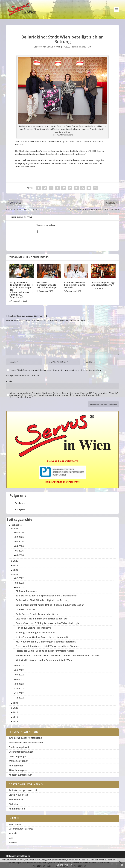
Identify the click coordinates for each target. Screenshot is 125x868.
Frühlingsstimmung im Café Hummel (35, 632)
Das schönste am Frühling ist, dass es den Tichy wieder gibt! (48, 623)
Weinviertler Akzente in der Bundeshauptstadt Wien (44, 660)
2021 (15, 703)
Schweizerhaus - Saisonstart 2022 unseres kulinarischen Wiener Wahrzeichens (58, 655)
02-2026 (19, 537)
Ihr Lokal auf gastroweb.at (23, 790)
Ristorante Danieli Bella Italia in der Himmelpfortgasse (45, 651)
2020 (15, 708)
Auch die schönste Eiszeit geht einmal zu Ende (75, 285)
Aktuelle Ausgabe (18, 770)
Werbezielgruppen (19, 761)
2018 (15, 717)
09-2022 (19, 684)
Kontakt (13, 833)
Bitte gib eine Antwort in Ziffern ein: (23, 375)
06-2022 (19, 670)
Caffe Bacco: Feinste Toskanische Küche (37, 614)
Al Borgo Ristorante (26, 591)
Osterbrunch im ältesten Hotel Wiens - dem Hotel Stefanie (47, 646)
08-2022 (19, 679)
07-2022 (19, 675)
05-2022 (19, 665)
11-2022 (19, 693)
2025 (15, 561)
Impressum (15, 824)
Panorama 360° (17, 799)
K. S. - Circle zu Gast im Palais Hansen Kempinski (42, 637)
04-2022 (82, 47)
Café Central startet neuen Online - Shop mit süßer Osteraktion (50, 605)
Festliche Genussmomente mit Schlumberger (47, 285)
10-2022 (19, 688)
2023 (15, 570)
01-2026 (19, 532)
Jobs (11, 838)
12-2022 (19, 698)
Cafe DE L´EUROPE (25, 609)
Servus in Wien (54, 47)
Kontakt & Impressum (20, 775)
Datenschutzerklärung (21, 829)
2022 (15, 574)
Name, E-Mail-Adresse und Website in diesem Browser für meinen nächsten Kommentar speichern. (56, 370)
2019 (15, 712)
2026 (15, 529)
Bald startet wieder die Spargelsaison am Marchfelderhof (47, 596)
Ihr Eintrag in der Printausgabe (25, 738)
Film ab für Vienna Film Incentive (33, 628)
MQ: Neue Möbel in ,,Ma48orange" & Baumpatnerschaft (46, 642)
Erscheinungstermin (19, 747)
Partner (13, 843)
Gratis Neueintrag (18, 795)
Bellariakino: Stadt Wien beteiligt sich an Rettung (42, 600)
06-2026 (19, 555)
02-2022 (19, 578)
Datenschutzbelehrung (20, 397)
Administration (17, 809)
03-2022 (19, 583)
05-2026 (19, 551)
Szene (75, 47)
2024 (15, 565)
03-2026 (19, 541)
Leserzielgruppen (18, 756)
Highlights (16, 525)
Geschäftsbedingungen (21, 752)
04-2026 (19, 546)
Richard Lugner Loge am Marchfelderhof (103, 284)
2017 (15, 721)
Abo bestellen (16, 766)
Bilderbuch (15, 804)
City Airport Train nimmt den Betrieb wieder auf (42, 619)
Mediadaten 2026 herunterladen (26, 743)
